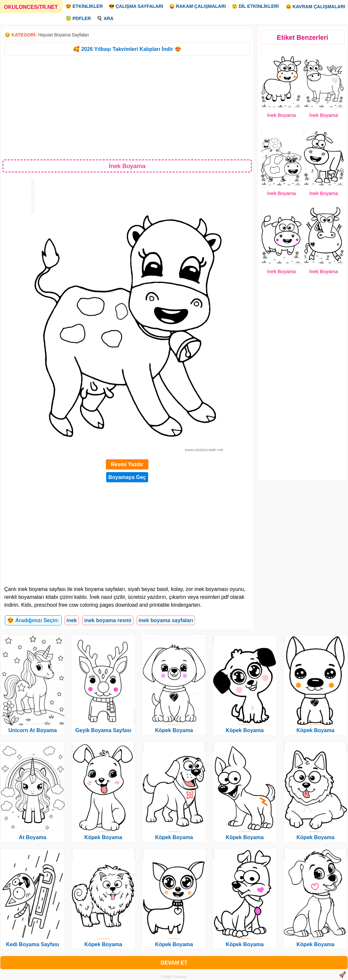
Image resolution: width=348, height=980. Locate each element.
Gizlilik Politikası (174, 977)
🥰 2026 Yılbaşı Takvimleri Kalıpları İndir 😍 (127, 49)
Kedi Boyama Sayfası (32, 944)
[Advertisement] (127, 107)
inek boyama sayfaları (166, 620)
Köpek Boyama (103, 837)
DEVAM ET (174, 963)
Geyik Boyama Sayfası (103, 730)
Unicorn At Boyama (32, 730)
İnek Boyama (281, 115)
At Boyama (33, 837)
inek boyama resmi (108, 620)
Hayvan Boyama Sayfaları (63, 35)
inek (72, 620)
